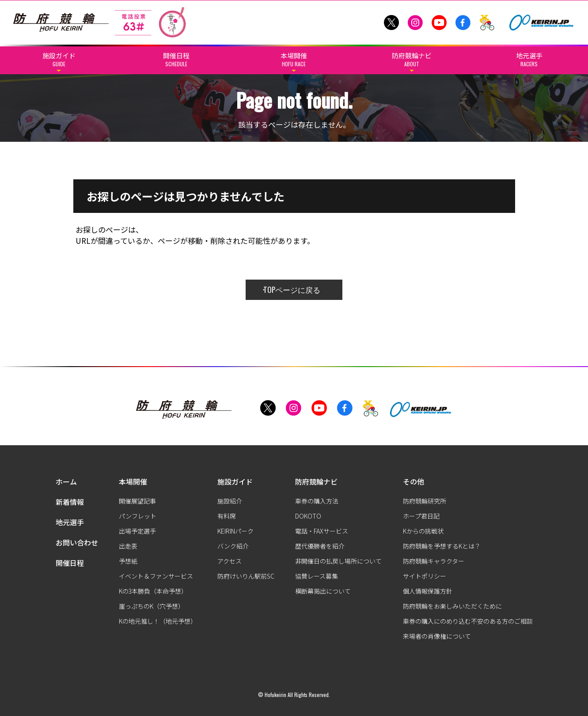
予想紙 (128, 561)
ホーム (66, 481)
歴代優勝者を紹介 (320, 546)
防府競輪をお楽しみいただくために (452, 606)
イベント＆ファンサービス (156, 576)
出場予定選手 (137, 531)
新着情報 (70, 502)
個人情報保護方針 (428, 591)
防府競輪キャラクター (434, 561)
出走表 (128, 546)
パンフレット (138, 516)
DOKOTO (308, 516)
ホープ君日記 (421, 516)
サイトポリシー (425, 576)
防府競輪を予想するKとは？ (442, 546)
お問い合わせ (77, 542)
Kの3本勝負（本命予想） (153, 591)
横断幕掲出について (323, 591)
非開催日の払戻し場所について (338, 561)
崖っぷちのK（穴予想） (152, 606)
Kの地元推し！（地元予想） (158, 621)
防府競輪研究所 (425, 501)
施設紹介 (230, 501)
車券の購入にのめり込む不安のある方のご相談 (468, 621)
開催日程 (70, 563)
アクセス (230, 561)
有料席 (227, 516)
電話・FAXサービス (322, 531)
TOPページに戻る (292, 290)
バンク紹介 (233, 546)
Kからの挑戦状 (423, 531)
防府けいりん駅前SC (246, 576)
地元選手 (70, 522)
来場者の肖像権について (437, 636)
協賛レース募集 (317, 576)
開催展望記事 (137, 501)
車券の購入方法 (317, 501)
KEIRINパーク (235, 531)
